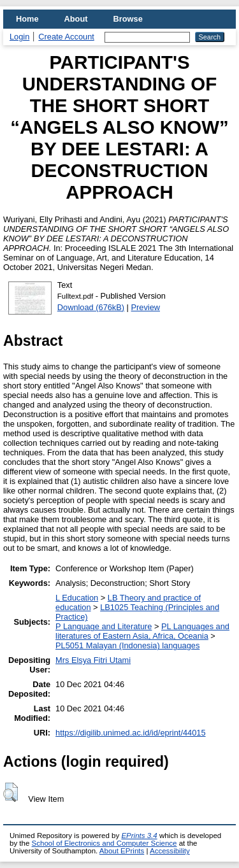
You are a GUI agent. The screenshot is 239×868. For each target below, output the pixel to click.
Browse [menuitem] (128, 19)
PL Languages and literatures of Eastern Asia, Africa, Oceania (142, 631)
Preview (146, 307)
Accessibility (170, 851)
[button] (11, 792)
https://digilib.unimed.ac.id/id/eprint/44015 (130, 733)
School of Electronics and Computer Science (105, 843)
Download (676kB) (91, 307)
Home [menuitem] (27, 19)
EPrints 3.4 (139, 836)
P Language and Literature (104, 626)
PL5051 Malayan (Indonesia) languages (127, 645)
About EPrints (122, 851)
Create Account (66, 37)
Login (19, 37)
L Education (77, 598)
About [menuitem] (76, 19)
